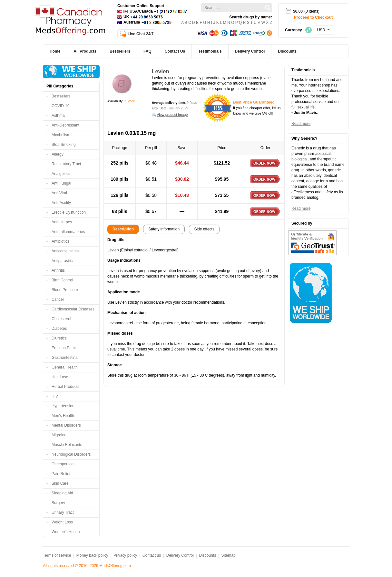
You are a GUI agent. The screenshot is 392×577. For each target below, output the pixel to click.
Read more (301, 124)
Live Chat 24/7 (141, 34)
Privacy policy (125, 555)
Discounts (207, 555)
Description (123, 229)
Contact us (152, 555)
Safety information (164, 229)
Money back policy (92, 555)
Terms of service (57, 555)
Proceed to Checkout (313, 17)
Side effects (204, 229)
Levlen (161, 71)
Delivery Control (180, 555)
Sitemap (229, 555)
